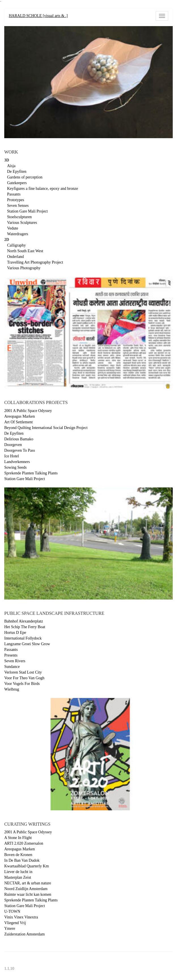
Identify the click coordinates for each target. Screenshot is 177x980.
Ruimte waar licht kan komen (28, 894)
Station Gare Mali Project (27, 211)
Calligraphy (16, 245)
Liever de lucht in (18, 872)
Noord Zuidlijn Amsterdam (26, 889)
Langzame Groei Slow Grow (27, 644)
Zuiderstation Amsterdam (25, 934)
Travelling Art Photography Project (35, 262)
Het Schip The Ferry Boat (25, 627)
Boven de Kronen (18, 855)
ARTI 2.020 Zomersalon (24, 843)
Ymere (10, 929)
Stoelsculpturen (19, 217)
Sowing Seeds (15, 467)
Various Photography (24, 268)
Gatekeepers (17, 183)
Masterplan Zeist (18, 877)
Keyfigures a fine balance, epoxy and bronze (43, 189)
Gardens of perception (25, 177)
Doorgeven (13, 445)
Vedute (13, 228)
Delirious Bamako (19, 439)
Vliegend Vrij (15, 923)
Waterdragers (18, 234)
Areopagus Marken (20, 416)
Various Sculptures (22, 223)
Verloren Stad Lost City (23, 672)
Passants (14, 194)
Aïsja (11, 166)
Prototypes (16, 200)
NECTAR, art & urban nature (28, 883)
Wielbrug (12, 689)
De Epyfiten (17, 172)
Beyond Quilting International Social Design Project (46, 428)
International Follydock (23, 638)
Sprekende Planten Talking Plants (31, 473)
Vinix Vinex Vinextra (21, 917)
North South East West (25, 251)
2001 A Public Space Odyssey (28, 411)
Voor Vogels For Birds (22, 684)
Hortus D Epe (15, 633)
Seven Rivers (15, 661)
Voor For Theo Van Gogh (24, 678)
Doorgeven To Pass (20, 450)
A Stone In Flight (18, 838)
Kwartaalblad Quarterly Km (27, 866)
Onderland (15, 257)
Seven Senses (18, 206)
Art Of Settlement (18, 422)
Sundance (12, 667)
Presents (11, 655)
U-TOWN (12, 911)
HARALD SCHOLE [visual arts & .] (38, 16)
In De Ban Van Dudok (22, 860)
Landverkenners (17, 462)
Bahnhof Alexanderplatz (24, 621)
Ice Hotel (12, 456)
